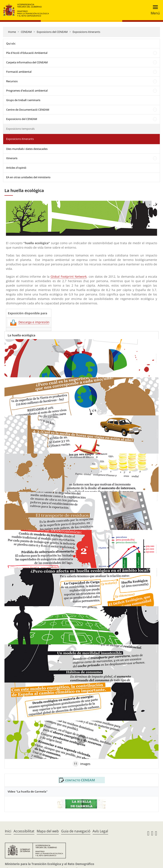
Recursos (12, 81)
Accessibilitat (24, 831)
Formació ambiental (19, 72)
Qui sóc (11, 43)
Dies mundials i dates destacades (27, 149)
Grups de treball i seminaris (23, 100)
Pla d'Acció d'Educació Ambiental (27, 53)
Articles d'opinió (16, 168)
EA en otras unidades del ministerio (28, 177)
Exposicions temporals (20, 129)
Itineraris (12, 158)
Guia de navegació (76, 831)
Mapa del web (48, 831)
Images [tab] (81, 764)
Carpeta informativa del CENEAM (27, 62)
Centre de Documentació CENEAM (28, 110)
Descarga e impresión (29, 322)
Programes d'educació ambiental (27, 91)
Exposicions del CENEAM (52, 32)
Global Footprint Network (69, 277)
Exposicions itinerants (86, 32)
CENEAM (26, 32)
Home (12, 32)
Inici (8, 831)
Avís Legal (100, 831)
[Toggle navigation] (154, 10)
